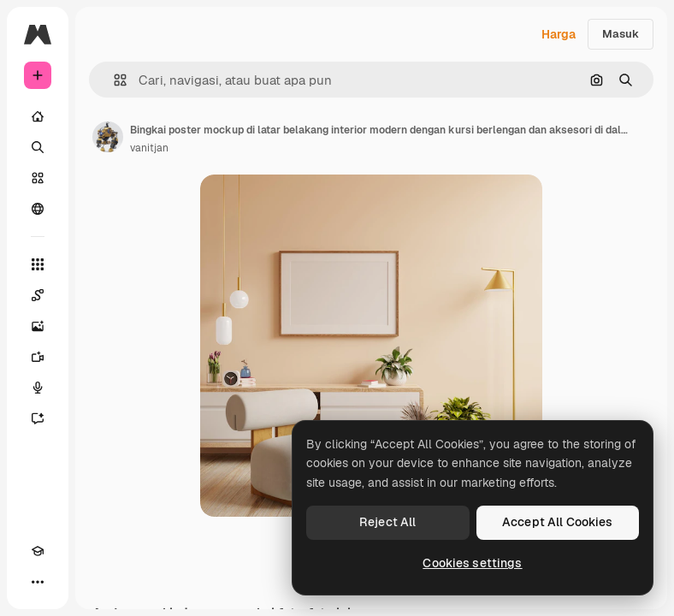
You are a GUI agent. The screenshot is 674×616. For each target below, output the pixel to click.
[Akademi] (38, 551)
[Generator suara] (38, 388)
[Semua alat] (38, 264)
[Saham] (38, 178)
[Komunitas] (38, 209)
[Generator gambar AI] (38, 326)
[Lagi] (38, 582)
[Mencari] (38, 147)
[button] (113, 80)
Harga (559, 34)
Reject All (387, 522)
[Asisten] (38, 418)
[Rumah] (38, 116)
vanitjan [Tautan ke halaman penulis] (149, 148)
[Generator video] (38, 357)
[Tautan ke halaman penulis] (108, 137)
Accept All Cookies (558, 522)
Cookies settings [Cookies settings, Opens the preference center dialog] (472, 563)
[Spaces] (38, 295)
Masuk (621, 34)
